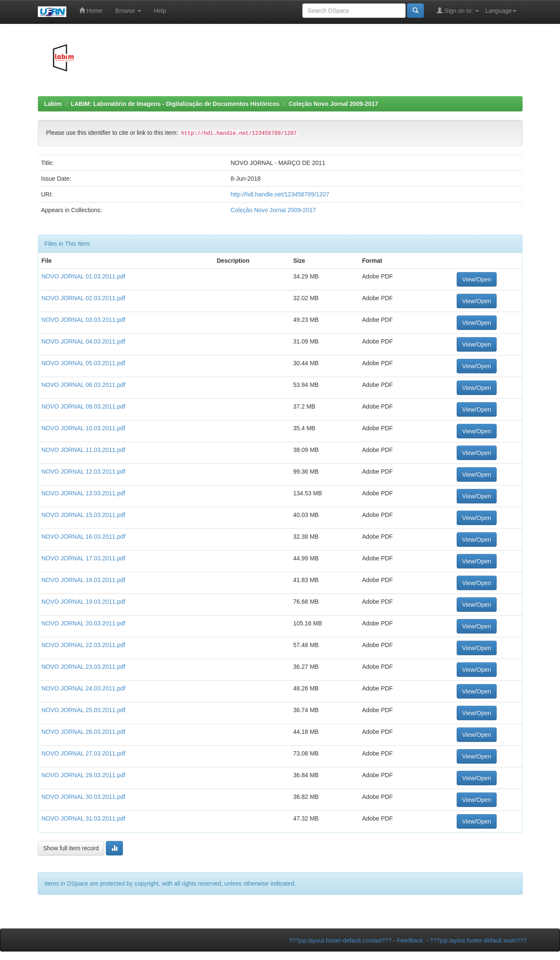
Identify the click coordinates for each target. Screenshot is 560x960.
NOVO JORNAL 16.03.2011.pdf (84, 537)
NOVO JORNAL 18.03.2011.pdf (84, 580)
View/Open (477, 279)
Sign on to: (458, 10)
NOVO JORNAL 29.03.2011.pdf (84, 775)
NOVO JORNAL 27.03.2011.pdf (84, 753)
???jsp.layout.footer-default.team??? (478, 940)
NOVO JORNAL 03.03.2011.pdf (84, 320)
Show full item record (71, 848)
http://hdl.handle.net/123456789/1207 (280, 194)
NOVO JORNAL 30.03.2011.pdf (84, 797)
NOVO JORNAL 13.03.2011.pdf (84, 493)
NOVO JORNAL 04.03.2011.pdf (84, 341)
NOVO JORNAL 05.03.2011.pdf (84, 363)
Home (91, 10)
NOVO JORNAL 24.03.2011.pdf (84, 688)
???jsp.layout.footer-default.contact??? (340, 940)
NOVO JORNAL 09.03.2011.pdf (84, 406)
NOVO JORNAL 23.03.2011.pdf (84, 667)
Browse (128, 11)
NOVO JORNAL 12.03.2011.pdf (84, 471)
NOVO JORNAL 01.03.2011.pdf (84, 276)
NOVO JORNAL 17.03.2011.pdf (84, 558)
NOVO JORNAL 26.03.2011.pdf (84, 732)
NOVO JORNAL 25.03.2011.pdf (84, 710)
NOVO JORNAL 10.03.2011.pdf (84, 428)
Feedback (410, 940)
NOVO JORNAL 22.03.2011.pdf (84, 645)
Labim (53, 104)
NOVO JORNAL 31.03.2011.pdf (84, 818)
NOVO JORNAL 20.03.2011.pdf (84, 623)
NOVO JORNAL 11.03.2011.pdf (84, 450)
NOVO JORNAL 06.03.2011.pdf (84, 385)
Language (500, 11)
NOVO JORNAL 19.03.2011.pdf (84, 602)
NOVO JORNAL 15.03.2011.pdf (84, 515)
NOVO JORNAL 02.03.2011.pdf (84, 298)
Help (160, 11)
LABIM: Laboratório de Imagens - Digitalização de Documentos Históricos (175, 104)
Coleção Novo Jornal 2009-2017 (333, 104)
